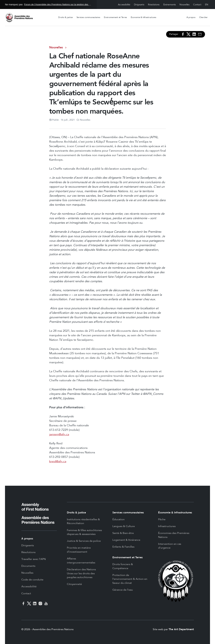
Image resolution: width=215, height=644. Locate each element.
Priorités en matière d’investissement (79, 550)
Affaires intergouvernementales (81, 561)
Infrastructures (167, 526)
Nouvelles (184, 5)
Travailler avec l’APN (34, 559)
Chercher (203, 17)
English (207, 5)
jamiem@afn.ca (59, 434)
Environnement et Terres (115, 17)
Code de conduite (32, 580)
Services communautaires (88, 17)
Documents (28, 566)
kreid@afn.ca (58, 461)
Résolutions (154, 5)
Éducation (119, 519)
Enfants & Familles (123, 547)
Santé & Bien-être (123, 533)
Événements (170, 5)
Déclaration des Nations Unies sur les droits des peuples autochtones (81, 573)
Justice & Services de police (84, 541)
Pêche (162, 519)
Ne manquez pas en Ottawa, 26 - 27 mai (48, 5)
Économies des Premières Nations (174, 535)
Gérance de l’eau (123, 590)
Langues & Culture (124, 526)
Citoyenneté (74, 584)
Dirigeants (139, 5)
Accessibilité (124, 5)
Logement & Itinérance (126, 540)
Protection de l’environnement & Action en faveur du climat (130, 579)
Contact (197, 5)
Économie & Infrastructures (144, 17)
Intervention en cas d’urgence (170, 546)
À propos (191, 17)
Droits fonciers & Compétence (123, 566)
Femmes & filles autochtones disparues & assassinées (84, 532)
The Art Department (181, 629)
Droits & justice (65, 17)
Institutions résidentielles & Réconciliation (83, 521)
